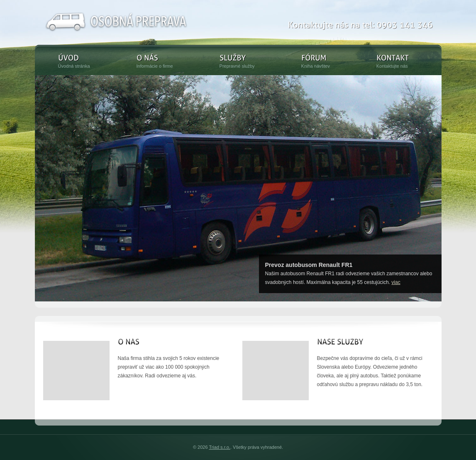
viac (396, 282)
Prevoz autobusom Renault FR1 (309, 265)
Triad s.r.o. (220, 447)
